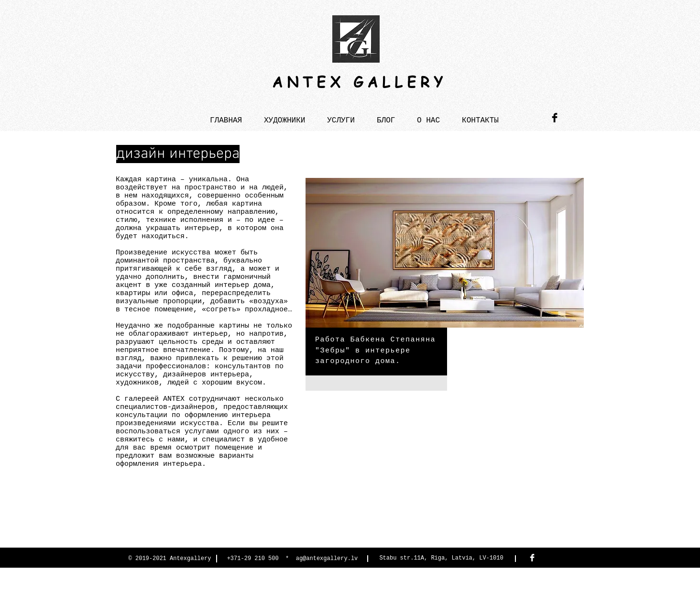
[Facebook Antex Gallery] (532, 558)
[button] (341, 116)
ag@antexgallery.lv (327, 559)
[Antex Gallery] (555, 118)
